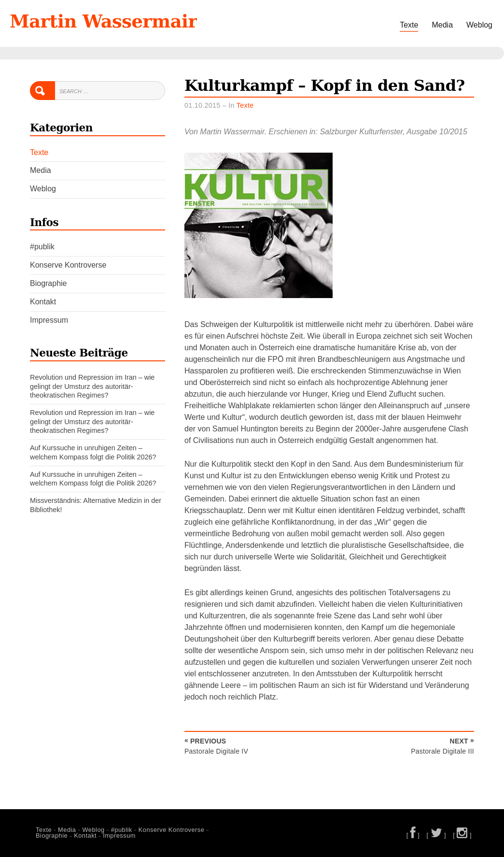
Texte (409, 25)
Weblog (479, 25)
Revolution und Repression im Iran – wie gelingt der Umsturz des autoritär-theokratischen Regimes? (92, 386)
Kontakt (43, 302)
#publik (42, 247)
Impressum (49, 320)
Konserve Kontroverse (68, 265)
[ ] (413, 835)
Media (442, 25)
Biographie (49, 283)
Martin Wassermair (103, 21)
